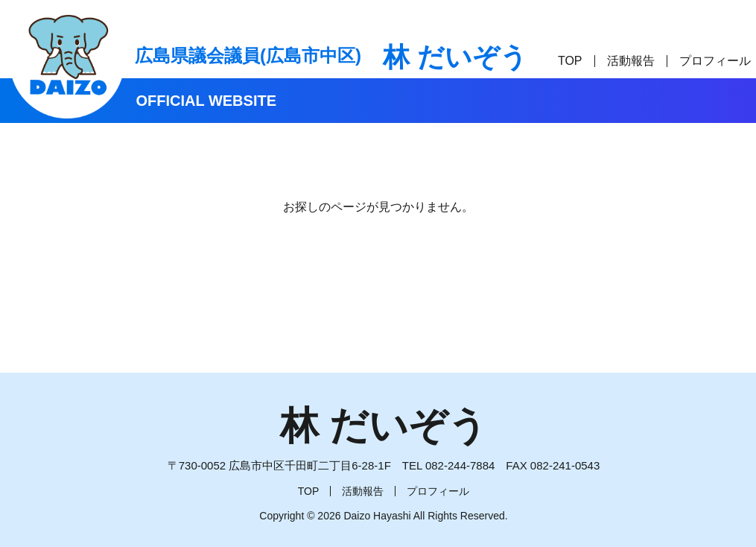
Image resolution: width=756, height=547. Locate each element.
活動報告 (631, 61)
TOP (570, 61)
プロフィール (715, 61)
